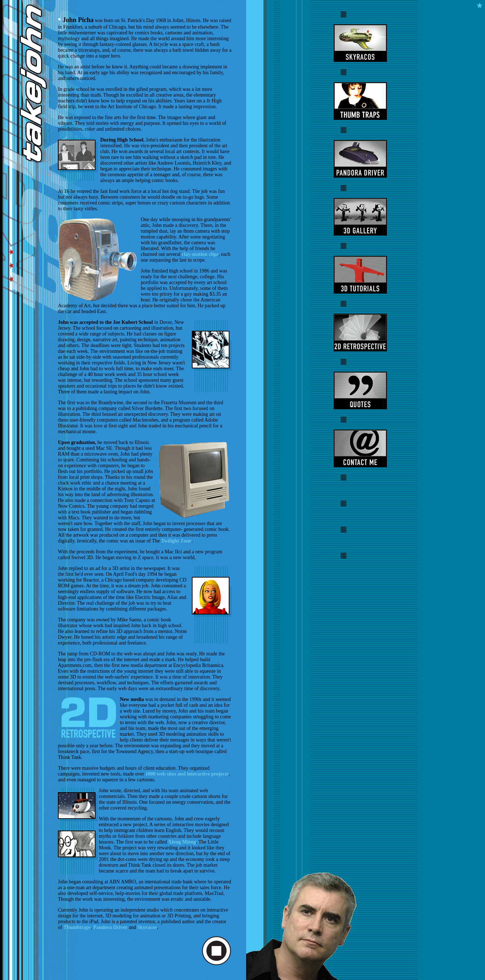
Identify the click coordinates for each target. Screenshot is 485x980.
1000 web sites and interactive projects (187, 774)
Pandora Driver (110, 927)
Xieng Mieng (182, 842)
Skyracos (147, 927)
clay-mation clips (200, 254)
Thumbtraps (77, 927)
